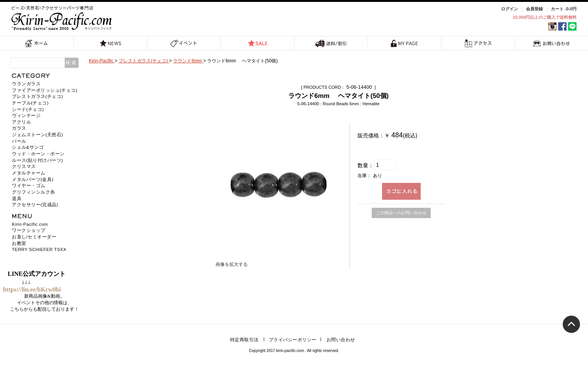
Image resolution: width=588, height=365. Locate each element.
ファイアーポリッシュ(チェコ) (45, 90)
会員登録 (534, 9)
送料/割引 (331, 43)
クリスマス (24, 166)
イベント (184, 43)
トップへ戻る (571, 324)
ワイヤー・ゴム (29, 186)
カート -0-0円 (564, 9)
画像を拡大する (232, 264)
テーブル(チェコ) (30, 103)
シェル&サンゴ (28, 147)
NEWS (111, 43)
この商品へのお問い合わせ (401, 213)
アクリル (21, 122)
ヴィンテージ (26, 116)
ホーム (37, 43)
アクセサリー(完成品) (35, 205)
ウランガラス (26, 84)
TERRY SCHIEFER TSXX (39, 249)
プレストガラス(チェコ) (38, 96)
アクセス (478, 43)
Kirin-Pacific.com (30, 224)
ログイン (510, 9)
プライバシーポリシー (293, 340)
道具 (17, 199)
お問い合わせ (552, 43)
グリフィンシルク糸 (33, 192)
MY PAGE (405, 43)
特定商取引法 (244, 340)
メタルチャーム (29, 173)
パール (19, 141)
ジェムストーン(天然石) (38, 135)
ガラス (19, 128)
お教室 (19, 243)
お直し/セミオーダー (34, 237)
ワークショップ (29, 230)
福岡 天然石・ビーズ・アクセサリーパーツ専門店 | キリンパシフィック (63, 18)
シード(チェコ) (28, 109)
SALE (258, 43)
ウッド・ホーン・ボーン (38, 154)
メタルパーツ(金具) (33, 179)
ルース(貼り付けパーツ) (38, 160)
